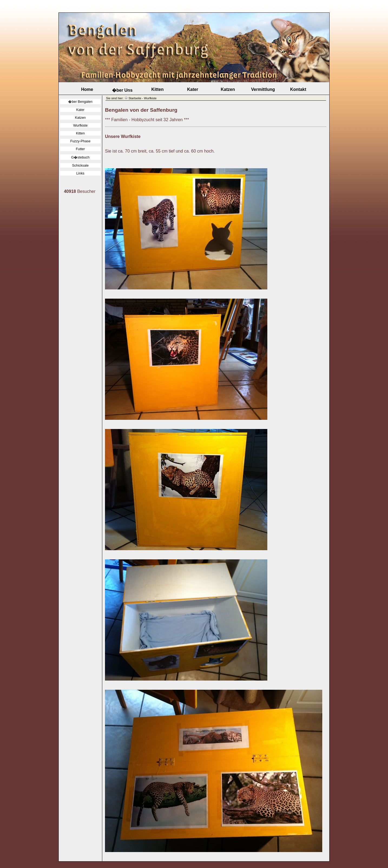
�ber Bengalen (80, 102)
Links (80, 173)
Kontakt (298, 89)
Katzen (228, 89)
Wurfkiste (80, 125)
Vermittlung (263, 89)
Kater (193, 89)
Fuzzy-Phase (80, 141)
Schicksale (80, 165)
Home (87, 89)
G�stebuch (80, 157)
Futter (80, 149)
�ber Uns (122, 90)
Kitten (157, 89)
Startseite (135, 98)
